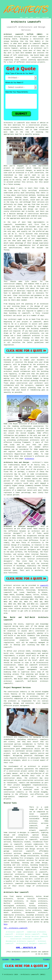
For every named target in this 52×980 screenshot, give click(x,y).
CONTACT (38, 17)
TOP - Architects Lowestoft (16, 928)
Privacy (46, 959)
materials (21, 291)
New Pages (16, 959)
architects (44, 191)
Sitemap (6, 959)
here (6, 924)
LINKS (26, 17)
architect (35, 46)
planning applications (26, 870)
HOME (21, 17)
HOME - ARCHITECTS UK (26, 948)
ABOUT (32, 17)
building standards (40, 329)
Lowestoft (44, 585)
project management (21, 706)
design (23, 367)
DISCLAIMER (45, 17)
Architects (29, 459)
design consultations (30, 856)
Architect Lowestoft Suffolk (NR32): (23, 34)
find (11, 896)
